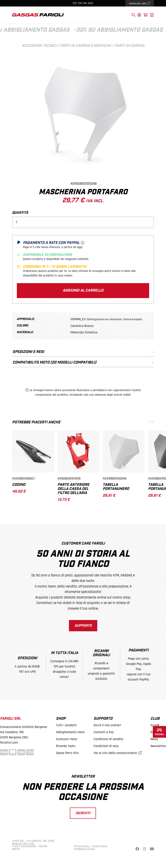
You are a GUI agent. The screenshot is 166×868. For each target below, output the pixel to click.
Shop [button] (61, 719)
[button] (150, 422)
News (154, 739)
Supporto (83, 626)
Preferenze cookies (85, 849)
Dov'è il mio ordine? (107, 725)
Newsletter (158, 746)
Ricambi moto (66, 746)
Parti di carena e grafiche (86, 46)
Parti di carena (130, 46)
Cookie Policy (100, 846)
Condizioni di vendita (108, 739)
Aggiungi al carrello (83, 291)
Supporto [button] (103, 719)
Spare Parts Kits (67, 753)
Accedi (155, 725)
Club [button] (155, 719)
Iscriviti (83, 813)
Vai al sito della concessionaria (118, 753)
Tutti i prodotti (66, 725)
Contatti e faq (104, 732)
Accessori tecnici (39, 46)
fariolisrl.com (140, 4)
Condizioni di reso (106, 746)
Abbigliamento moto (70, 732)
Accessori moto (67, 739)
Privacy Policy (82, 846)
